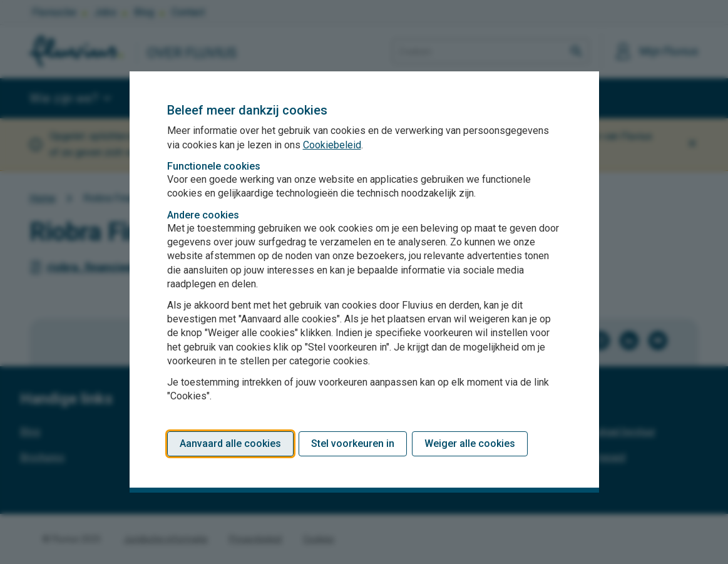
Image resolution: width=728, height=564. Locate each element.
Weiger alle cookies (470, 444)
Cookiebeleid (332, 145)
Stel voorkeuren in (353, 444)
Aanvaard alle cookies (230, 444)
